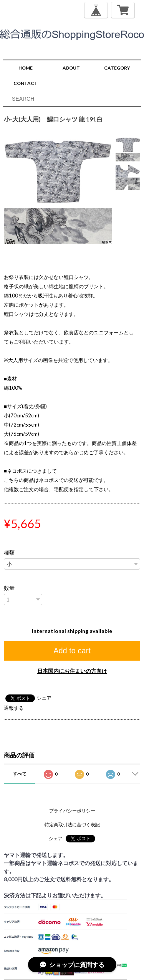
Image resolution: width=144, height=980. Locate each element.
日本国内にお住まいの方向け (72, 671)
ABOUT (71, 68)
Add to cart (72, 651)
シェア (44, 698)
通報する (14, 708)
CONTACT (26, 83)
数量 (9, 588)
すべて (20, 774)
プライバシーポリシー (72, 811)
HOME (26, 68)
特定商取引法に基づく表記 (72, 825)
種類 (9, 553)
